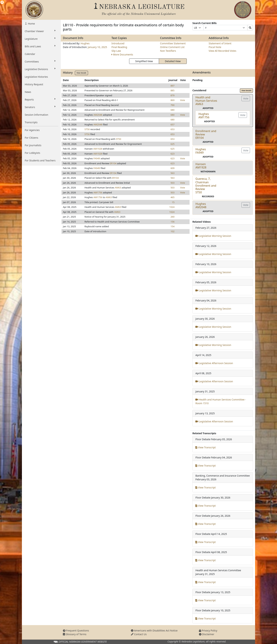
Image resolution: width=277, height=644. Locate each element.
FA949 (97, 158)
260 (172, 217)
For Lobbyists (32, 153)
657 (172, 124)
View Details (81, 73)
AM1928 (98, 149)
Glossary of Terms (75, 634)
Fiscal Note (215, 47)
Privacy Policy (208, 630)
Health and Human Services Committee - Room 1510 (221, 401)
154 (172, 226)
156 (172, 222)
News (28, 92)
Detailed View (173, 61)
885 (172, 90)
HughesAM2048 (201, 205)
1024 (172, 207)
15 (173, 202)
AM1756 (98, 192)
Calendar (30, 54)
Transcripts (31, 122)
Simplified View (144, 61)
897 (172, 86)
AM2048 (98, 115)
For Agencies (32, 130)
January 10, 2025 (97, 47)
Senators (40, 107)
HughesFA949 (201, 151)
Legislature (40, 39)
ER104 (113, 163)
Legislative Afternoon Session (214, 363)
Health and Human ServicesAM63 (206, 101)
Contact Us (139, 634)
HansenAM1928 (201, 166)
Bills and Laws (40, 46)
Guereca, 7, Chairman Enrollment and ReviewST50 (206, 186)
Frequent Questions (76, 630)
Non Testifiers (168, 51)
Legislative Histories (36, 77)
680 (172, 110)
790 (172, 105)
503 (172, 183)
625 (172, 144)
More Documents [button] (122, 54)
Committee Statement (173, 43)
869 (172, 100)
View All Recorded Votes (222, 51)
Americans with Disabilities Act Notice (154, 630)
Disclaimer (207, 634)
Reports (40, 99)
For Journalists (33, 145)
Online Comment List (172, 47)
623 (172, 154)
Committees (40, 61)
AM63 (118, 188)
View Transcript (206, 447)
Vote (183, 100)
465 (172, 197)
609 (172, 168)
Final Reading (119, 47)
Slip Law (116, 51)
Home (31, 24)
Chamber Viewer (40, 31)
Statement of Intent (220, 43)
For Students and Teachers (40, 160)
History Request (34, 84)
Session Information (36, 115)
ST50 (87, 129)
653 (172, 129)
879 (172, 95)
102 (172, 231)
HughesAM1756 (204, 116)
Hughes (85, 43)
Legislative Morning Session (213, 236)
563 (172, 173)
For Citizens (31, 138)
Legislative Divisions (40, 69)
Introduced (118, 43)
